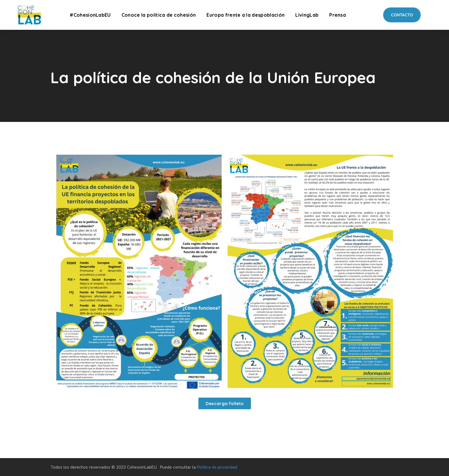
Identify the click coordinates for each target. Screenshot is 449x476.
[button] (402, 15)
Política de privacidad (217, 467)
